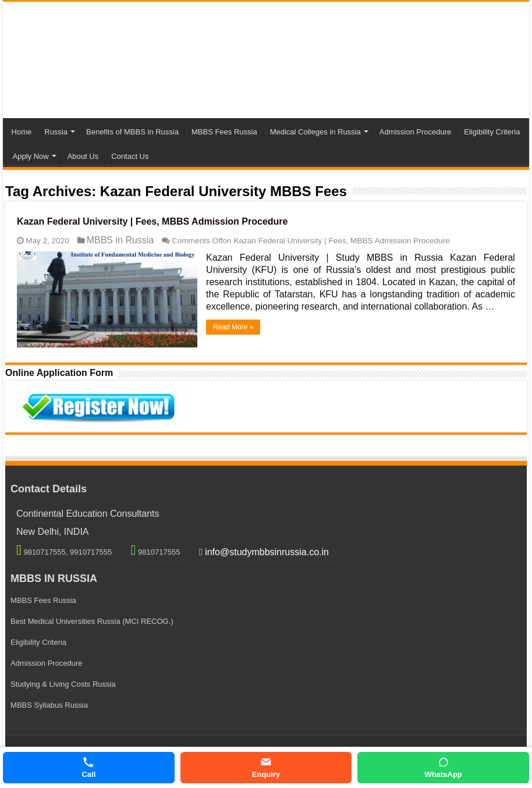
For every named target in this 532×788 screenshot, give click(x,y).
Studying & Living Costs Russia (63, 684)
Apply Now (31, 156)
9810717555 (158, 552)
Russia (56, 132)
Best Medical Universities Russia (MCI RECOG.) (92, 621)
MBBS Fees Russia (224, 132)
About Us (83, 156)
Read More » (233, 327)
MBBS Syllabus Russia (49, 705)
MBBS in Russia (120, 240)
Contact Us (130, 156)
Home (22, 132)
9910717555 (90, 552)
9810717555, (45, 552)
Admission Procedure (416, 132)
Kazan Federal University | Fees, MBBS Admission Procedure (152, 221)
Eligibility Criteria (492, 132)
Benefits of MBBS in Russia (132, 132)
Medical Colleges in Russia (315, 132)
